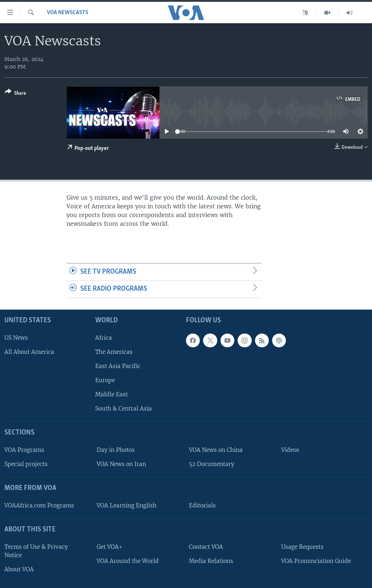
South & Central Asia (124, 409)
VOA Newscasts (68, 13)
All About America (29, 352)
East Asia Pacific (118, 366)
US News (16, 338)
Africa (104, 338)
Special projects (26, 464)
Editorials (202, 505)
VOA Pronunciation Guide (316, 561)
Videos (290, 450)
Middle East (112, 394)
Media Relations (211, 561)
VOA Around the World (128, 561)
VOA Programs (24, 450)
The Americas (114, 352)
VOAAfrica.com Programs (39, 505)
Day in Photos (116, 450)
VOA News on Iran (121, 464)
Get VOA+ (110, 547)
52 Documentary (212, 464)
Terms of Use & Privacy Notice (36, 551)
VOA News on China (216, 450)
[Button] (15, 94)
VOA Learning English (127, 505)
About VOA (19, 569)
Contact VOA (206, 547)
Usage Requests (302, 547)
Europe (105, 380)
